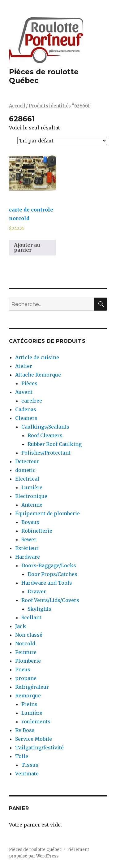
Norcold (25, 643)
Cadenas (26, 409)
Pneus (23, 670)
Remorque (28, 696)
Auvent (24, 392)
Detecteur (27, 461)
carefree (32, 401)
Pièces (29, 383)
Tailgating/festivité (39, 748)
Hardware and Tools (47, 583)
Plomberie (28, 661)
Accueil (17, 106)
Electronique (31, 496)
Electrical (27, 479)
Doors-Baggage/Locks (49, 565)
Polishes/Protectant (46, 453)
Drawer (37, 591)
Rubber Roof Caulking (55, 444)
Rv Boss (25, 730)
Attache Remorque (38, 375)
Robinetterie (37, 531)
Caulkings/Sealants (45, 427)
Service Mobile (34, 739)
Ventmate (27, 774)
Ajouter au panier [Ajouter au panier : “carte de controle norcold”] (27, 247)
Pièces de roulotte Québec (35, 850)
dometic (25, 470)
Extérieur (27, 548)
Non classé (29, 635)
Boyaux (30, 522)
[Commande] (62, 141)
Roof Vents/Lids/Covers (50, 600)
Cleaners (26, 418)
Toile (22, 756)
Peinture (26, 652)
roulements (36, 722)
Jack (21, 626)
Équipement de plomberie (47, 513)
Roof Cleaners (45, 435)
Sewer (29, 539)
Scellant (31, 617)
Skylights (39, 609)
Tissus (30, 765)
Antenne (32, 505)
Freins (29, 704)
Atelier (24, 366)
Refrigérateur (32, 687)
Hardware (28, 557)
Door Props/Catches (52, 574)
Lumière (32, 487)
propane (26, 678)
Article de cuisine (37, 357)
